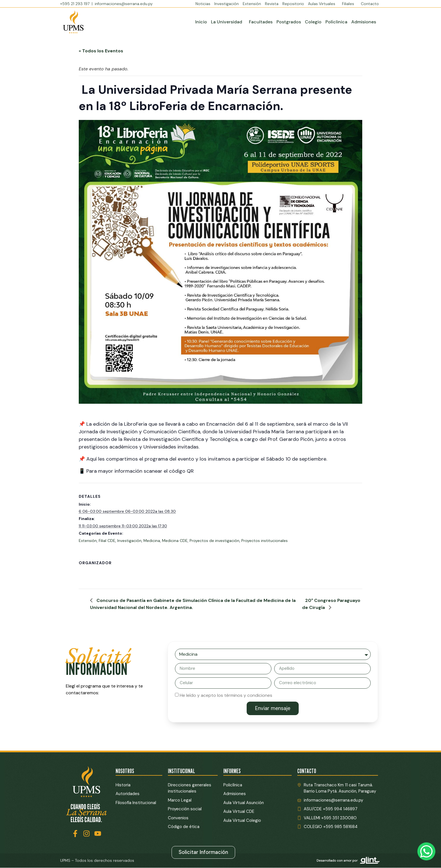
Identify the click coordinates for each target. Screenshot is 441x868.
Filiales (349, 4)
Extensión (252, 4)
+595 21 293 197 (75, 4)
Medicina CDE (175, 541)
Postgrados (289, 22)
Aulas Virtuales (323, 4)
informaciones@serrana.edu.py (124, 4)
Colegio (313, 22)
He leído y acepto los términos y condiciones (226, 695)
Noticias (203, 4)
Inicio (201, 22)
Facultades (261, 22)
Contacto (370, 4)
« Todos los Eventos (101, 51)
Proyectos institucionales (265, 541)
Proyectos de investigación (214, 541)
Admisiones (364, 22)
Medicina (152, 541)
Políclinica (336, 22)
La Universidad (228, 22)
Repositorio (293, 4)
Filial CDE (107, 541)
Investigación (227, 4)
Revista (272, 4)
